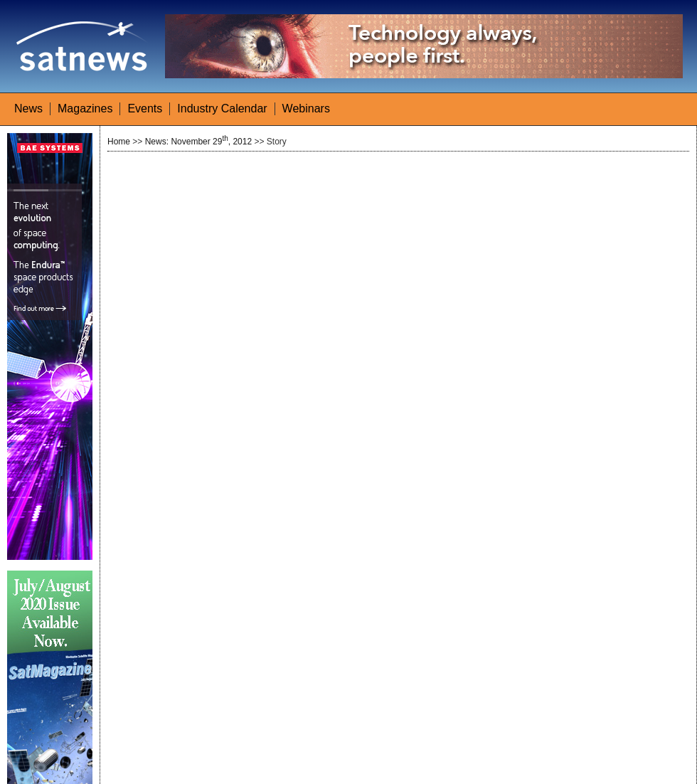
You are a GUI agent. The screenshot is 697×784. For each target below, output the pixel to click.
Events (145, 108)
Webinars (306, 108)
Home (119, 142)
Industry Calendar (222, 108)
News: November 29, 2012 (198, 142)
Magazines (85, 108)
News (28, 108)
